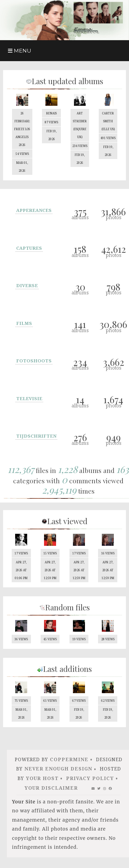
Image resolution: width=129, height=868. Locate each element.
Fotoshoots (34, 362)
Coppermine (69, 763)
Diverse (27, 286)
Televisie (29, 399)
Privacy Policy (90, 782)
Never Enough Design (58, 772)
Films (24, 324)
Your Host (42, 782)
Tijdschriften (36, 437)
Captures (29, 249)
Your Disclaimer (51, 792)
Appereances (34, 211)
